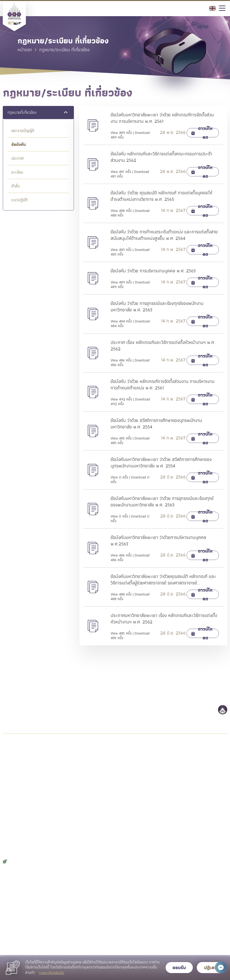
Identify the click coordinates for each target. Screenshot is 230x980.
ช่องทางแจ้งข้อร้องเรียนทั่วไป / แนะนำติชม (201, 909)
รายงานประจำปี (13, 845)
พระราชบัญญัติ (23, 131)
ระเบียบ (17, 172)
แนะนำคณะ (11, 762)
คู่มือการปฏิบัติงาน (15, 910)
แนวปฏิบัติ (19, 200)
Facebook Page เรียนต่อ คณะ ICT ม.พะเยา (200, 780)
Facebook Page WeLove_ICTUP (141, 799)
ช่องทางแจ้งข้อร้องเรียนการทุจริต (198, 919)
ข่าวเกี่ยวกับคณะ (71, 885)
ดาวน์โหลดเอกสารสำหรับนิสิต (137, 791)
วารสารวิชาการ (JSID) (133, 885)
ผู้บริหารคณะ (12, 778)
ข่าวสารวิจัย (68, 902)
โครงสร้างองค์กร (15, 786)
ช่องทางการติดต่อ (187, 936)
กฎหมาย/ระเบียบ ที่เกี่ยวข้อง (21, 820)
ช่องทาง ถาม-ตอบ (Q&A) (193, 928)
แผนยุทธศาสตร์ (13, 803)
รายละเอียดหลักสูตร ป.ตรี (192, 770)
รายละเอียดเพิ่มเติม (52, 973)
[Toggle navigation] (222, 8)
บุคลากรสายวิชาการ (16, 885)
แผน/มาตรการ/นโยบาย (18, 811)
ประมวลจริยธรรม (15, 828)
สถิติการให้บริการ (14, 902)
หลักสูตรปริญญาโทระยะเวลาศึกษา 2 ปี (85, 785)
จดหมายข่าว (11, 853)
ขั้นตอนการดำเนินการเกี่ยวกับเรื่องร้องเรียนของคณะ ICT (200, 896)
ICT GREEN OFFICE (20, 861)
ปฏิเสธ (210, 968)
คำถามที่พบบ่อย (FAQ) (190, 885)
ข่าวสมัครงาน (69, 910)
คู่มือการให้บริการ (14, 918)
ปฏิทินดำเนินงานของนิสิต (134, 783)
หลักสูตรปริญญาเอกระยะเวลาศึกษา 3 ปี (86, 798)
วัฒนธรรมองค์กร (15, 836)
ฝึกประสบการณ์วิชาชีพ (133, 762)
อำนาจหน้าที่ (10, 795)
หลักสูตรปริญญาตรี (74, 762)
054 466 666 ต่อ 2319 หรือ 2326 (55, 711)
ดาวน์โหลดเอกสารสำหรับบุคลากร (25, 927)
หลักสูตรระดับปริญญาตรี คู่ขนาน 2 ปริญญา (84, 772)
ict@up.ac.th (37, 700)
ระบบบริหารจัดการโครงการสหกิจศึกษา (140, 772)
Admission (183, 762)
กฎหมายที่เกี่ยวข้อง (22, 113)
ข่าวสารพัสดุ (69, 894)
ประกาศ (18, 158)
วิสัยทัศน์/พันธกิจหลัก (17, 770)
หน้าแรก (25, 49)
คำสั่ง (15, 186)
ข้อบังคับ (19, 144)
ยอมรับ (179, 968)
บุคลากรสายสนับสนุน (17, 894)
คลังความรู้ (125, 894)
